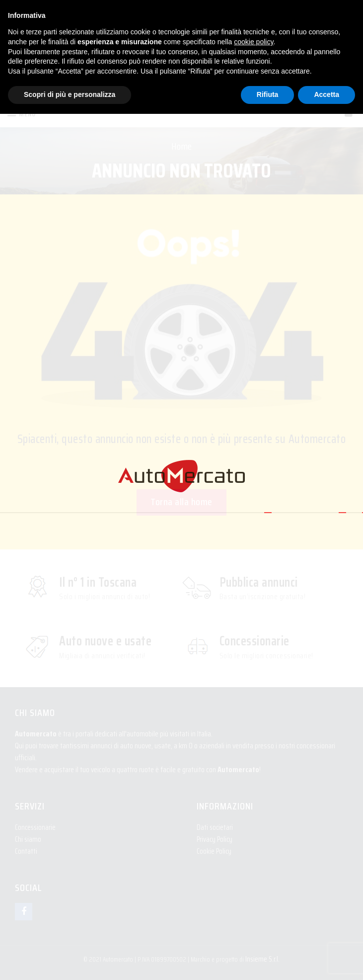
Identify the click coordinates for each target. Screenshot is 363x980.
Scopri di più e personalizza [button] (70, 94)
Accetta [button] (327, 94)
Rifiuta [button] (268, 94)
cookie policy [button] (254, 42)
